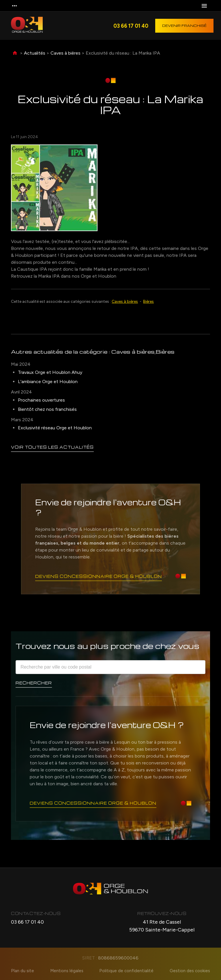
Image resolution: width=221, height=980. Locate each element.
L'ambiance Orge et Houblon (48, 382)
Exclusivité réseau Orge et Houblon (55, 428)
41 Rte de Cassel (162, 926)
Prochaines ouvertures (41, 400)
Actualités (35, 53)
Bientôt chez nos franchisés (47, 409)
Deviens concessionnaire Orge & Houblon (99, 576)
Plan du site (22, 971)
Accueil (15, 53)
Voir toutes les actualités (52, 447)
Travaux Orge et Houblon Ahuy (50, 372)
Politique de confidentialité (127, 971)
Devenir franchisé (184, 26)
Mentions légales (67, 971)
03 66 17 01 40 (131, 26)
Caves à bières (65, 53)
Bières (148, 301)
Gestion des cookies (190, 971)
